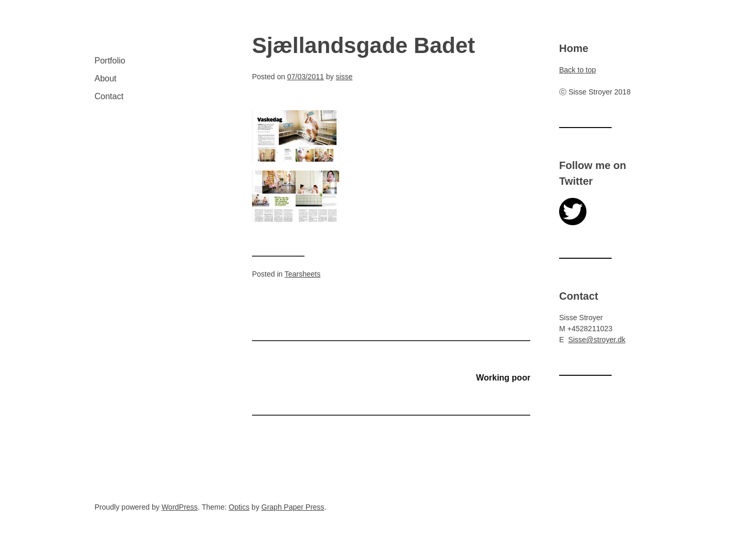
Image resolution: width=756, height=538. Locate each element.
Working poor (503, 378)
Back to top (577, 70)
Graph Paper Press (293, 507)
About (106, 78)
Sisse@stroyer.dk (597, 340)
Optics (239, 507)
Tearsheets (302, 274)
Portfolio (110, 61)
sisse (344, 77)
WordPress (180, 507)
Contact (109, 96)
